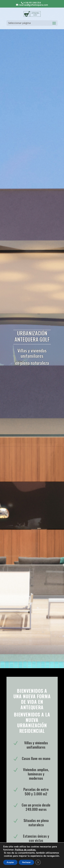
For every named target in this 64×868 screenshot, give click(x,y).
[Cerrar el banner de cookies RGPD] (38, 862)
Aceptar (10, 862)
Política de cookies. (25, 850)
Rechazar (26, 862)
